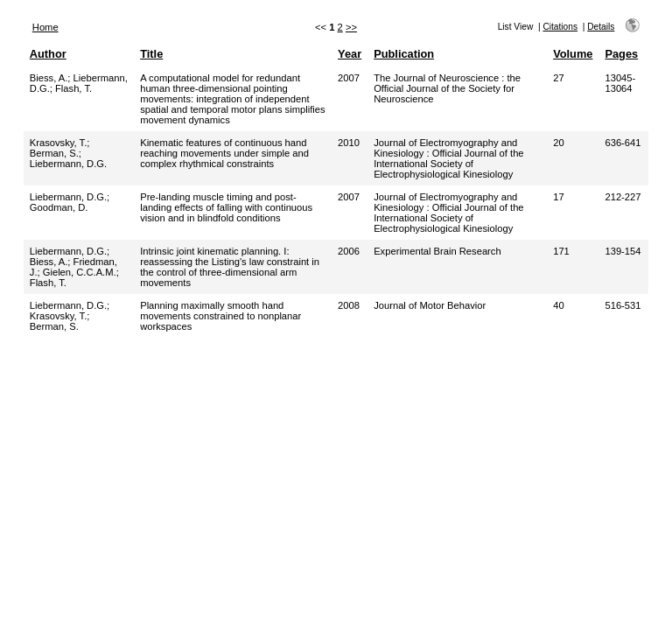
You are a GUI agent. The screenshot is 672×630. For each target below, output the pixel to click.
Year (350, 54)
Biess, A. (49, 78)
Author (48, 54)
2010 (349, 143)
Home (45, 27)
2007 (349, 78)
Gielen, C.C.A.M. (80, 272)
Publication (404, 54)
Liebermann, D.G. (68, 164)
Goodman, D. (59, 207)
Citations (560, 27)
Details (601, 27)
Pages (621, 54)
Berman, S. (54, 153)
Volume (573, 54)
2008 (349, 305)
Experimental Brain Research (437, 251)
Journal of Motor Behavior (430, 305)
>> (351, 27)
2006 (349, 251)
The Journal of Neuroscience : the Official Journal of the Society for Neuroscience (447, 88)
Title (151, 54)
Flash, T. (73, 88)
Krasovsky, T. (58, 143)
